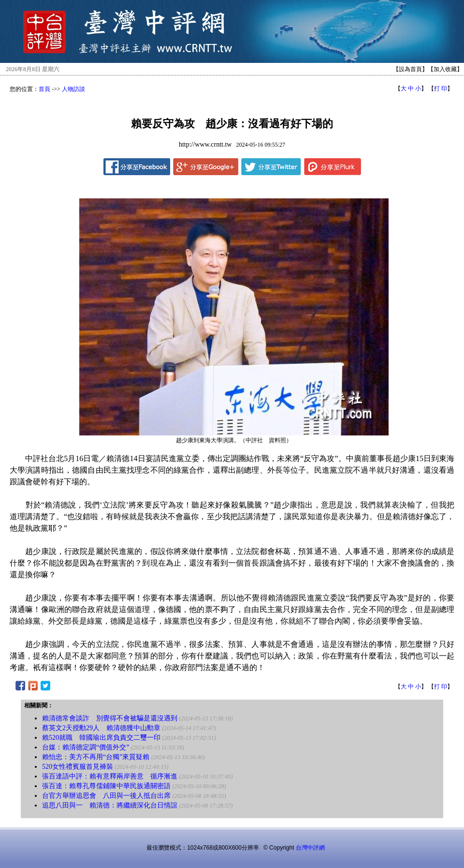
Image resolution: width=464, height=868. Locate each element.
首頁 (44, 89)
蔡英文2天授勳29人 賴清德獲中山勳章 (101, 728)
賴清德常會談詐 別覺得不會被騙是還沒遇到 (110, 718)
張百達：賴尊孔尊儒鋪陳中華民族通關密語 (106, 786)
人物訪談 (73, 89)
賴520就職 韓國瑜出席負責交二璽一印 (101, 738)
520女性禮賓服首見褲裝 (78, 767)
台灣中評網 (310, 848)
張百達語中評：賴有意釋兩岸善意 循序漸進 (110, 776)
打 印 (441, 89)
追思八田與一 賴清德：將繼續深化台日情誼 (110, 805)
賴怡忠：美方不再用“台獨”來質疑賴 (96, 757)
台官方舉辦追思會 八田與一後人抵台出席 (106, 796)
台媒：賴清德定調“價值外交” (86, 747)
